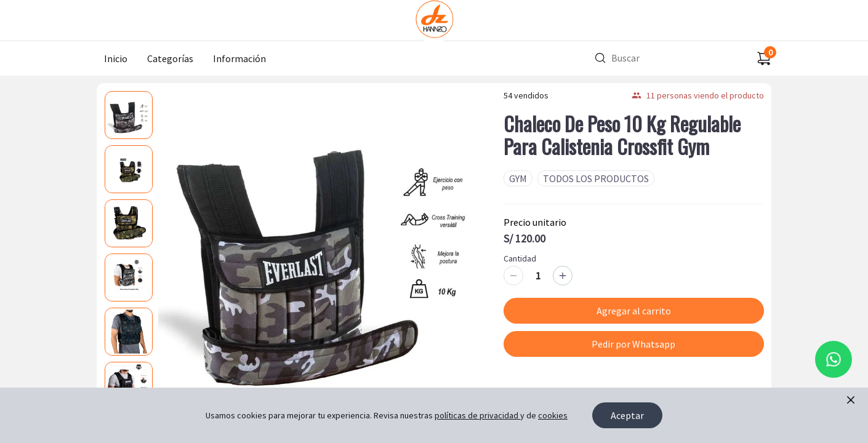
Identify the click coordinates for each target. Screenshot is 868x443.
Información (239, 58)
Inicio (116, 58)
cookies (553, 415)
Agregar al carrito (634, 311)
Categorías (170, 58)
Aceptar (627, 415)
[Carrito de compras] (764, 58)
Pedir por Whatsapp (633, 344)
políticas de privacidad (477, 415)
